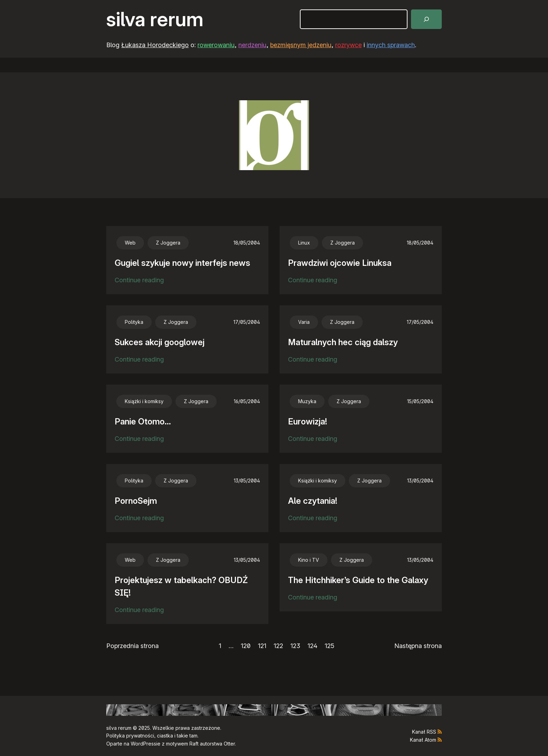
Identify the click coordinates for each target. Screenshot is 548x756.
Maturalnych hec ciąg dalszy (343, 342)
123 (295, 646)
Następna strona (418, 646)
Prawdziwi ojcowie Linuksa (340, 263)
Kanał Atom (423, 740)
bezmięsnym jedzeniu (301, 45)
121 (262, 646)
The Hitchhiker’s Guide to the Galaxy (358, 580)
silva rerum (155, 19)
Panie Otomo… (143, 421)
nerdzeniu (252, 45)
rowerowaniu (216, 45)
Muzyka (307, 401)
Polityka (134, 322)
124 (312, 646)
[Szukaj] (426, 19)
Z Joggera (168, 243)
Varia (304, 322)
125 (330, 646)
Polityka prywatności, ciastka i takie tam (152, 736)
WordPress (143, 744)
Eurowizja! (308, 421)
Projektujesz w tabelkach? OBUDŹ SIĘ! (181, 586)
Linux (304, 243)
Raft (194, 744)
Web (130, 243)
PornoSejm (136, 501)
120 (246, 646)
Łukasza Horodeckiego (155, 45)
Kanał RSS (424, 732)
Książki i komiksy (144, 401)
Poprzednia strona (132, 646)
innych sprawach (391, 45)
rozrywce (348, 45)
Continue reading (139, 280)
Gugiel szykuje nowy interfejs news (182, 263)
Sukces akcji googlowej (160, 342)
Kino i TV (309, 560)
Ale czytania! (313, 501)
